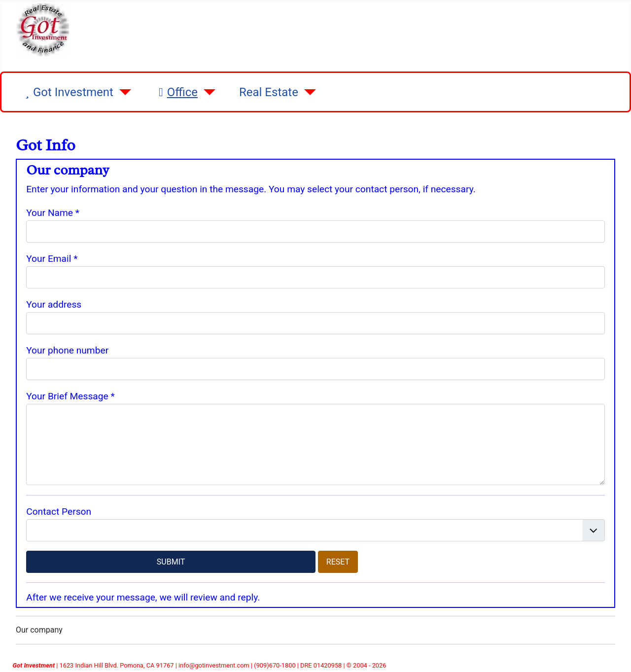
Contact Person (59, 512)
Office (176, 92)
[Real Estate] (307, 92)
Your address (54, 304)
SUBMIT (171, 562)
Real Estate (269, 92)
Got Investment (67, 92)
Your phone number (67, 350)
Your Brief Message (70, 396)
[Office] (207, 92)
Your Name (53, 213)
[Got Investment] (122, 92)
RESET (338, 562)
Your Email (52, 259)
